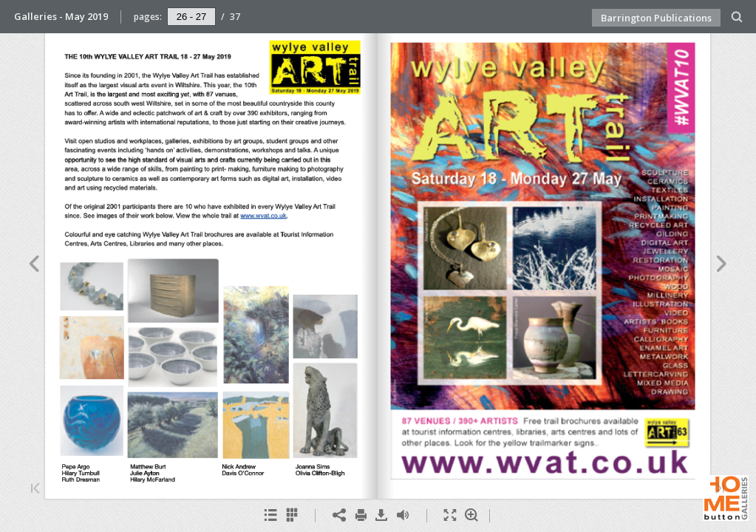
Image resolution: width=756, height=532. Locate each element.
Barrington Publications (656, 18)
